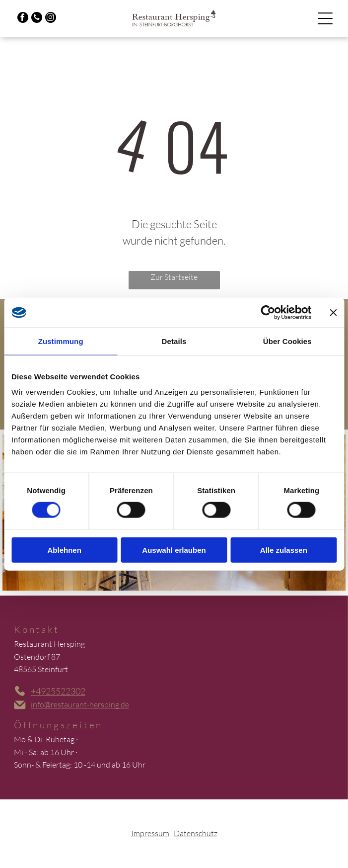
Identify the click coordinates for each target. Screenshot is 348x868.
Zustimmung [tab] (61, 341)
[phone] (37, 19)
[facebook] (23, 19)
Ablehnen (65, 550)
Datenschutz (196, 833)
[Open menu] (325, 18)
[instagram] (51, 19)
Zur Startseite (174, 277)
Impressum (150, 833)
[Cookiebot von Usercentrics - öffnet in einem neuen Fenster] (268, 313)
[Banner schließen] (333, 313)
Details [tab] (174, 341)
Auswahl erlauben (174, 550)
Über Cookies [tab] (287, 341)
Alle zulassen (284, 550)
